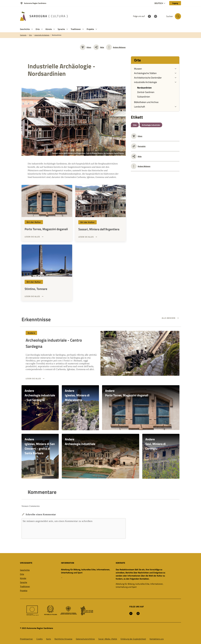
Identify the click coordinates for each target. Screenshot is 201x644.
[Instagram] (155, 16)
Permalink (138, 146)
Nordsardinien (57, 35)
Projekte (24, 590)
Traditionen (25, 586)
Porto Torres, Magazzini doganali (46, 229)
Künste (23, 578)
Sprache (24, 582)
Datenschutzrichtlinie (85, 639)
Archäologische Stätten (145, 73)
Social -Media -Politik (108, 639)
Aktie (99, 47)
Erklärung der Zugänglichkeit (133, 639)
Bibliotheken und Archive (146, 102)
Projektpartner (26, 639)
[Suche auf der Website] (178, 16)
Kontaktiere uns (157, 639)
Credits (39, 639)
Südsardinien (144, 97)
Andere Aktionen (119, 47)
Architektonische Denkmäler (148, 78)
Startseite (23, 35)
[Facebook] (149, 16)
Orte (30, 35)
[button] (32, 29)
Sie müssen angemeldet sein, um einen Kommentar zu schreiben (74, 528)
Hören (86, 47)
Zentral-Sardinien (146, 92)
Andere (31, 333)
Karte (49, 639)
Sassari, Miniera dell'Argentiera (99, 229)
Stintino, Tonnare (36, 289)
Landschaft (140, 107)
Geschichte (25, 570)
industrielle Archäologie (42, 35)
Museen (138, 69)
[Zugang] (175, 3)
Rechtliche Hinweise (63, 639)
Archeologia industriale (151, 125)
